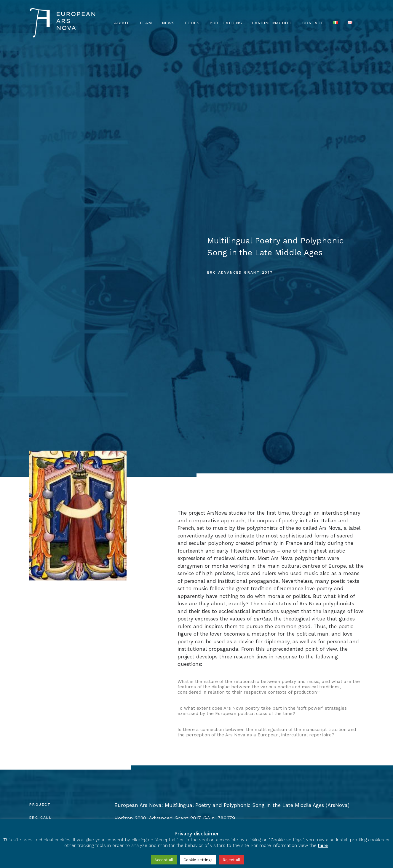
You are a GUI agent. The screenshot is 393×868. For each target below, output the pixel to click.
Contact (313, 23)
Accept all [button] (164, 860)
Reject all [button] (231, 860)
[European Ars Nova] (62, 23)
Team (146, 23)
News (168, 23)
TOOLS (192, 23)
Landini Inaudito (272, 23)
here (323, 845)
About (122, 23)
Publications (226, 23)
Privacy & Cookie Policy (57, 815)
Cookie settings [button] (198, 860)
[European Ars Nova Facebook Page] (35, 798)
